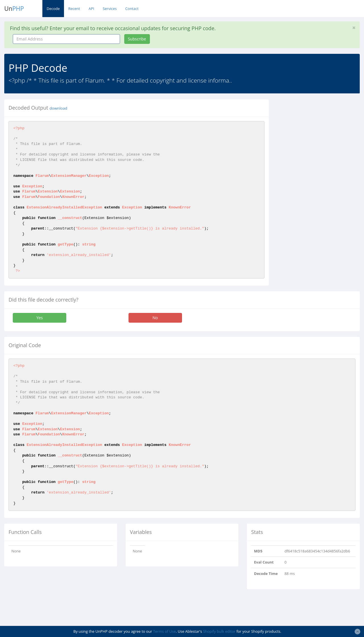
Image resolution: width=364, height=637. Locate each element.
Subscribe (137, 39)
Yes (40, 318)
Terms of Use (164, 631)
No (155, 318)
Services (110, 9)
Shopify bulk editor (219, 631)
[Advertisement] (321, 135)
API (91, 9)
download (58, 108)
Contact (132, 9)
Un (14, 9)
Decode (53, 9)
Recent (74, 9)
